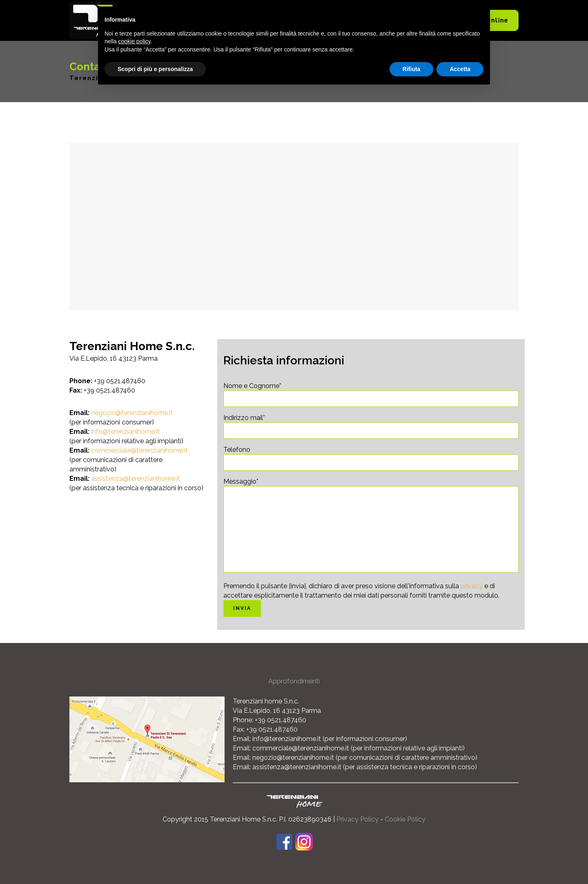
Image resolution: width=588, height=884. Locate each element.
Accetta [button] (460, 69)
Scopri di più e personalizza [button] (155, 69)
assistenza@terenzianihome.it (136, 479)
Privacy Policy (357, 819)
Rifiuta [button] (412, 69)
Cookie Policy (405, 819)
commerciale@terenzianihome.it (139, 450)
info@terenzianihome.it (125, 432)
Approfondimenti (294, 681)
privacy (472, 586)
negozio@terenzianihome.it (132, 413)
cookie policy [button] (134, 41)
